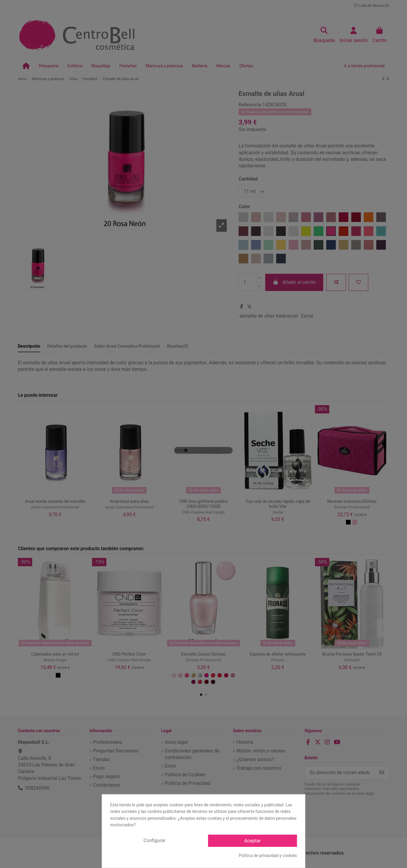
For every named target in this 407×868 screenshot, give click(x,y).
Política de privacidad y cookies (268, 855)
